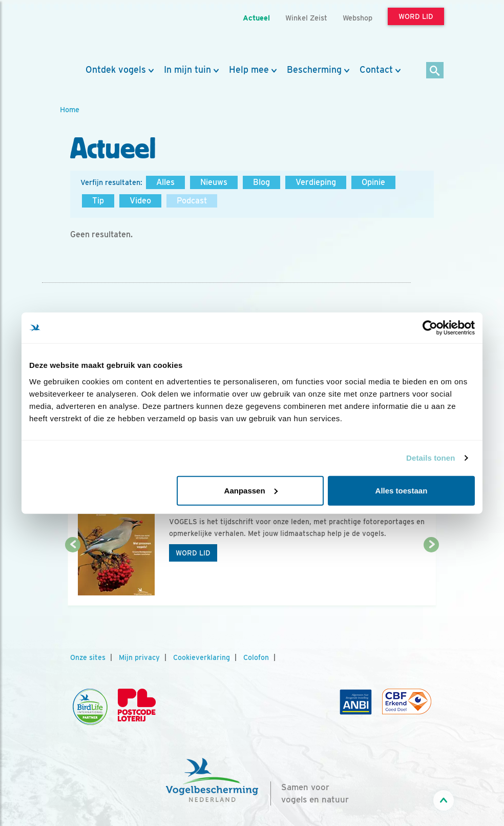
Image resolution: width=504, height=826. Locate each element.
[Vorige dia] (73, 576)
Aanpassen (251, 490)
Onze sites (88, 657)
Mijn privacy (139, 657)
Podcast (192, 201)
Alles (165, 182)
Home (70, 109)
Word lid (193, 553)
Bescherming (314, 70)
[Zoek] (435, 71)
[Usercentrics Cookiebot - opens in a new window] (430, 328)
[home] (106, 32)
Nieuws (214, 182)
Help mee (249, 70)
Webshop (358, 18)
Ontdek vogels (116, 70)
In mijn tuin (187, 70)
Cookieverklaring (202, 657)
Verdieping (316, 182)
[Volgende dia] (431, 576)
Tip (98, 201)
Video (140, 201)
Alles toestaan (402, 490)
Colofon (256, 657)
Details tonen (430, 458)
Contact (376, 70)
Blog (261, 182)
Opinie (373, 182)
